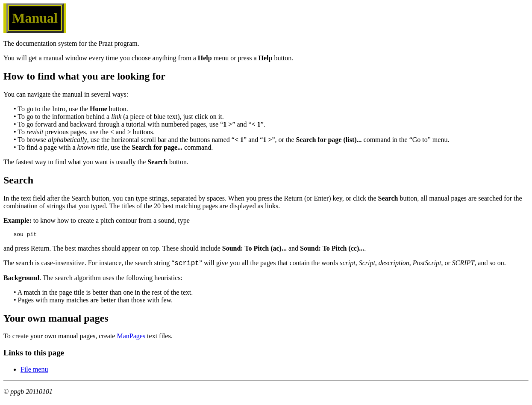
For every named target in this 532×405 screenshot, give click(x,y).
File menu (34, 372)
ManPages (131, 338)
